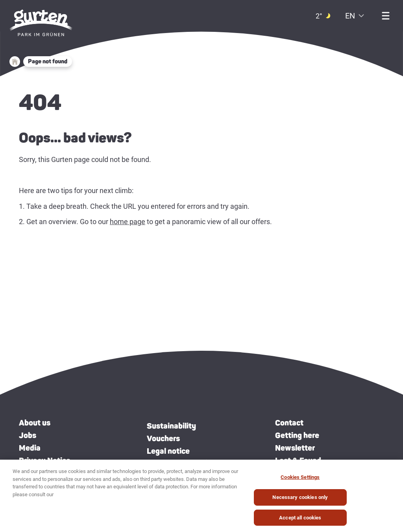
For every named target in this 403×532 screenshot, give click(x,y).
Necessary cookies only (300, 501)
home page (128, 222)
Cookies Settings (300, 481)
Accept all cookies (300, 522)
